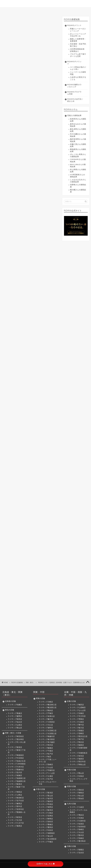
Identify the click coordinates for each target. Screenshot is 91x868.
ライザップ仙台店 (15, 722)
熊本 (15, 551)
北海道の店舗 (10, 701)
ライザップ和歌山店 (78, 765)
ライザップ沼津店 (46, 816)
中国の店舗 (71, 770)
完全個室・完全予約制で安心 (78, 45)
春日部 (45, 467)
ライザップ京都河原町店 (79, 749)
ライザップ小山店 (46, 768)
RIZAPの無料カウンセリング (74, 86)
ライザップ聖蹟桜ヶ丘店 (17, 813)
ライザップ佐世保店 (78, 827)
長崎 (40, 547)
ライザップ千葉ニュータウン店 (48, 761)
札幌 (15, 413)
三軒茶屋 (16, 434)
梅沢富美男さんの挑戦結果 (78, 140)
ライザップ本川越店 (47, 742)
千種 (15, 500)
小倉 (15, 543)
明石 (33, 515)
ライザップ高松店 (77, 790)
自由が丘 (46, 430)
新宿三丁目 (17, 430)
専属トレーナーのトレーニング (78, 30)
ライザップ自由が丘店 (17, 761)
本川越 (16, 471)
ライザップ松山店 (77, 796)
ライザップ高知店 (77, 799)
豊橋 (52, 491)
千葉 (39, 471)
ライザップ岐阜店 (46, 810)
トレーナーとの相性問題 (78, 73)
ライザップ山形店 (15, 725)
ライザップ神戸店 (77, 739)
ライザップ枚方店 (77, 728)
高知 (37, 536)
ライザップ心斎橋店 (78, 708)
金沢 (30, 487)
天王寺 (39, 506)
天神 (45, 543)
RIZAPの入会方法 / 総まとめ (75, 100)
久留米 (16, 547)
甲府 (44, 487)
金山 (39, 495)
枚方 (30, 510)
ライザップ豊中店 (77, 725)
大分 (47, 547)
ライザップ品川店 (15, 772)
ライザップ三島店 (46, 813)
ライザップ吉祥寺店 (16, 809)
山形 (44, 419)
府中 (15, 447)
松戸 (46, 471)
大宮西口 (27, 467)
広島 (22, 530)
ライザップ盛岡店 (15, 716)
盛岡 (22, 419)
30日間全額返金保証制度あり (77, 50)
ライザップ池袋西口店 (17, 781)
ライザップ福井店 (46, 801)
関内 (43, 458)
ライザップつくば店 (47, 773)
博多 (37, 543)
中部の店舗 (40, 789)
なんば (23, 506)
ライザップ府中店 (15, 806)
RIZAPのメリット (74, 25)
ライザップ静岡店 (46, 819)
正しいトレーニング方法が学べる (78, 35)
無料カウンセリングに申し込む (31, 113)
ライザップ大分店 (77, 832)
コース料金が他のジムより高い (78, 68)
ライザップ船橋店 (46, 748)
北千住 (32, 443)
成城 (50, 434)
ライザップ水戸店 (46, 779)
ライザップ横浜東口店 (48, 705)
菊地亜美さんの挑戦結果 (78, 150)
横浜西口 (34, 458)
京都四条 (16, 519)
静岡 (37, 491)
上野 (15, 443)
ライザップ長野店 (46, 807)
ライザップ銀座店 (15, 784)
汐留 (43, 439)
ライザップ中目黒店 (16, 758)
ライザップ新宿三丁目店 (17, 751)
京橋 (31, 506)
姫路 (40, 515)
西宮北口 (16, 515)
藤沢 (24, 463)
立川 (50, 447)
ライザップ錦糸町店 (16, 798)
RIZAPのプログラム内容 (74, 93)
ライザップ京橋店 (77, 713)
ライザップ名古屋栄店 (48, 839)
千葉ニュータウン (20, 476)
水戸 (31, 480)
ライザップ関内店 (46, 710)
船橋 (31, 471)
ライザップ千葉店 (46, 751)
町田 (43, 447)
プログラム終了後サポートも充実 (78, 55)
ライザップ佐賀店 (77, 824)
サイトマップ (80, 10)
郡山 (52, 419)
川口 (40, 463)
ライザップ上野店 (15, 795)
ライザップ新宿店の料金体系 (22, 142)
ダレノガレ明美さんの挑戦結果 (78, 155)
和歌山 (50, 519)
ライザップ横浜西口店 (48, 708)
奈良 (25, 519)
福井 (37, 487)
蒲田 (47, 443)
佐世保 (32, 547)
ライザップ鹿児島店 (78, 841)
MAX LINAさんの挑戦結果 (78, 166)
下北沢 (32, 452)
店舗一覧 (46, 10)
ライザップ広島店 (77, 776)
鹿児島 (30, 551)
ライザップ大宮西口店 (48, 734)
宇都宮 (47, 476)
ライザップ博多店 (77, 815)
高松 (15, 536)
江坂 (15, 510)
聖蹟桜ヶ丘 (33, 447)
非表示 (16, 128)
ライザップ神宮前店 (16, 736)
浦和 (47, 463)
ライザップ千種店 (46, 842)
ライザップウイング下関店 (79, 780)
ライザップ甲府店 (46, 804)
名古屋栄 (47, 495)
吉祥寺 (23, 447)
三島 (22, 491)
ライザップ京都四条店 (79, 753)
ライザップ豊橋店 (46, 825)
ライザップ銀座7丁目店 (16, 788)
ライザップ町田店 (15, 817)
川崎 (15, 458)
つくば (16, 480)
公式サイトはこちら (46, 864)
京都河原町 (50, 515)
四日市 (41, 519)
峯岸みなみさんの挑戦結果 (78, 125)
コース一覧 (29, 10)
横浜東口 (24, 458)
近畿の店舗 (71, 701)
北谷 (22, 558)
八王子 (16, 452)
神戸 (25, 515)
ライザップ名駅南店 (47, 833)
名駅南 (30, 495)
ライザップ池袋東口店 (17, 778)
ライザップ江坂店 (77, 722)
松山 (30, 536)
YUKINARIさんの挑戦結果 (78, 160)
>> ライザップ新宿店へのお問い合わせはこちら (24, 201)
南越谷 (37, 467)
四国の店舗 (71, 786)
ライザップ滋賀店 (77, 759)
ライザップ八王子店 (16, 823)
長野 (52, 487)
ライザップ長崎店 (77, 829)
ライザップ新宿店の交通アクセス (24, 146)
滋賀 (33, 519)
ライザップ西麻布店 (16, 770)
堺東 (47, 506)
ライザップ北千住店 (16, 801)
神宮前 (16, 426)
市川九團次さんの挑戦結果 (78, 135)
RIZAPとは (12, 10)
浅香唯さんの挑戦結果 (78, 186)
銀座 (36, 439)
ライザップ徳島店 (77, 793)
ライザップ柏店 (45, 757)
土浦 (24, 480)
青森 (15, 419)
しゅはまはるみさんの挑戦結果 (78, 181)
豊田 (15, 495)
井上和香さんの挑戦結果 (78, 171)
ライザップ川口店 (46, 725)
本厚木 (16, 463)
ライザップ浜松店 (46, 822)
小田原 (32, 463)
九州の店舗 (71, 804)
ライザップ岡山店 (77, 773)
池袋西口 (27, 439)
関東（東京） (9, 20)
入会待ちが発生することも (78, 78)
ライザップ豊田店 (46, 827)
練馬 (40, 443)
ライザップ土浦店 (46, 776)
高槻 (37, 510)
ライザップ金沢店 (46, 799)
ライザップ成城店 (15, 775)
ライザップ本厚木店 (47, 716)
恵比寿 (25, 426)
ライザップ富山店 (46, 796)
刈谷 (22, 495)
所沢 (24, 471)
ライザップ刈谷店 (46, 830)
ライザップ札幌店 (15, 705)
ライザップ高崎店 (46, 765)
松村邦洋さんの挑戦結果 (78, 120)
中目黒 (37, 430)
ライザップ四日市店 (78, 762)
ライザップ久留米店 (78, 821)
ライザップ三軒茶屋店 (17, 764)
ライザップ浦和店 (46, 728)
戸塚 (50, 458)
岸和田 (16, 524)
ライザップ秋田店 (15, 719)
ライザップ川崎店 (46, 702)
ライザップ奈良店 (77, 756)
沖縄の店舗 (71, 846)
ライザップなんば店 (78, 710)
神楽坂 (28, 430)
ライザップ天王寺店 (78, 716)
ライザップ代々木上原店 (17, 743)
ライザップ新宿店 (15, 747)
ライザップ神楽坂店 (16, 755)
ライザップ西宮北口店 (79, 736)
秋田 (30, 419)
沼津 (30, 491)
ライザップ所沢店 (46, 745)
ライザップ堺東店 (77, 719)
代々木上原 (35, 426)
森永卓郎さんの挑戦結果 (78, 130)
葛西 (24, 452)
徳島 (22, 536)
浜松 (44, 491)
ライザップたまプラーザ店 (48, 783)
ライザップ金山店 (46, 836)
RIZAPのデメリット (74, 63)
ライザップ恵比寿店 (16, 739)
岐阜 (15, 491)
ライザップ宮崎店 (77, 838)
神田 (50, 439)
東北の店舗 (10, 710)
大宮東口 (16, 467)
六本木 (26, 434)
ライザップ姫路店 (77, 745)
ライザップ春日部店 (47, 739)
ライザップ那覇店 (77, 850)
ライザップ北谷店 (77, 853)
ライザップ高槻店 (77, 731)
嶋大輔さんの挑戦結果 (78, 191)
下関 (30, 530)
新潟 (15, 487)
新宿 (45, 426)
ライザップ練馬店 (15, 804)
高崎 (32, 476)
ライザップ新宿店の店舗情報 (22, 138)
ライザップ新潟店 (46, 793)
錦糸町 (23, 443)
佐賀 (24, 547)
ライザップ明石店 (77, 742)
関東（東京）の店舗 (13, 733)
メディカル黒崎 (26, 543)
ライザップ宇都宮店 (47, 770)
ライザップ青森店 (15, 713)
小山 (39, 476)
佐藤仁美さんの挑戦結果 (78, 145)
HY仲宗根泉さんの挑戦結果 (77, 176)
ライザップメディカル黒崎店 (79, 811)
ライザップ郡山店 (15, 728)
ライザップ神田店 (15, 792)
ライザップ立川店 (15, 820)
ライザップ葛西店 (15, 826)
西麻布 (42, 434)
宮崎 (22, 551)
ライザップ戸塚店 (46, 713)
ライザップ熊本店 (77, 835)
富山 (22, 487)
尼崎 (44, 510)
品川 (34, 434)
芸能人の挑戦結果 (74, 116)
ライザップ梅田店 (77, 705)
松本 (22, 500)
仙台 (37, 419)
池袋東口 (16, 439)
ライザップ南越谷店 (47, 736)
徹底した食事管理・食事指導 (78, 40)
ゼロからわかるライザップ (45, 3)
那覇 (15, 558)
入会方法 (63, 10)
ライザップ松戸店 (46, 754)
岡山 (15, 530)
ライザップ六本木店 (16, 767)
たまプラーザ (42, 480)
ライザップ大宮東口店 (48, 731)
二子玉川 (42, 452)
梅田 (15, 506)
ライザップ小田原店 (47, 722)
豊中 (22, 510)
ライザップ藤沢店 (46, 719)
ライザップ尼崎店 (77, 733)
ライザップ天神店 (77, 818)
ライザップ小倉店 (77, 807)
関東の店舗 (40, 698)
